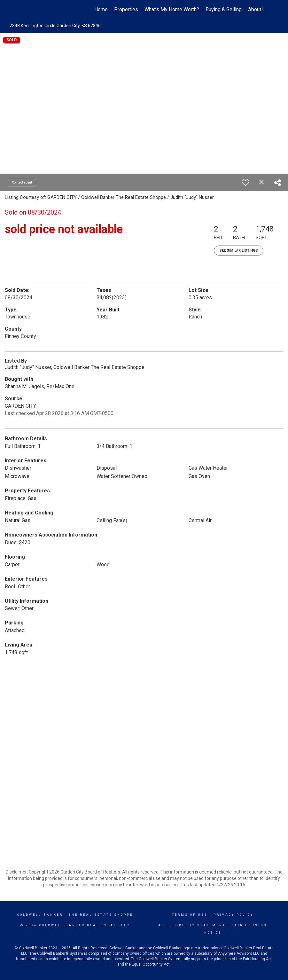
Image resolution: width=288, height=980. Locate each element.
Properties (126, 9)
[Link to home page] (28, 10)
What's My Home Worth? (172, 9)
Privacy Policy (234, 915)
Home (101, 9)
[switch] (245, 183)
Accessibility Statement (192, 925)
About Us (258, 9)
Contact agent (22, 182)
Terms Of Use (190, 915)
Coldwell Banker (40, 915)
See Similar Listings (239, 251)
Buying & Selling (224, 9)
